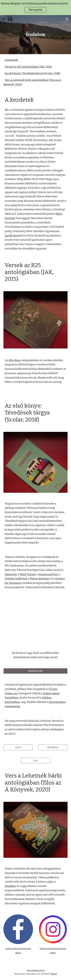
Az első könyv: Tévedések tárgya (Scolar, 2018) (32, 73)
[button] (4, 19)
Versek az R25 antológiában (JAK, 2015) (28, 67)
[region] (35, 8)
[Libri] (18, 748)
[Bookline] (53, 748)
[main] (36, 35)
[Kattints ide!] (36, 671)
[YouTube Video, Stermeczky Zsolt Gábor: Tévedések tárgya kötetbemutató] (36, 620)
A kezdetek (11, 60)
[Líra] (35, 761)
